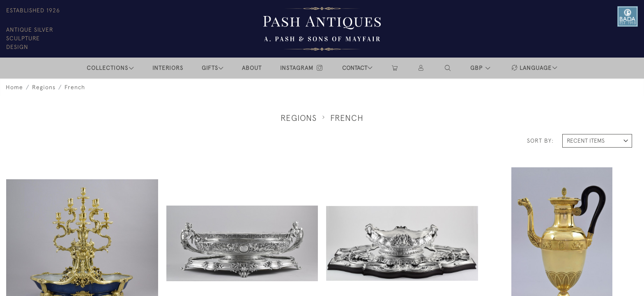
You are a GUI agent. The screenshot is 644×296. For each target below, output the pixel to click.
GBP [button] (477, 68)
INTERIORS (168, 68)
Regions (44, 87)
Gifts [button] (210, 68)
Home (14, 87)
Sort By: (540, 141)
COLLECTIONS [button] (107, 68)
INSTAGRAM (302, 68)
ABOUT (252, 68)
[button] (448, 68)
